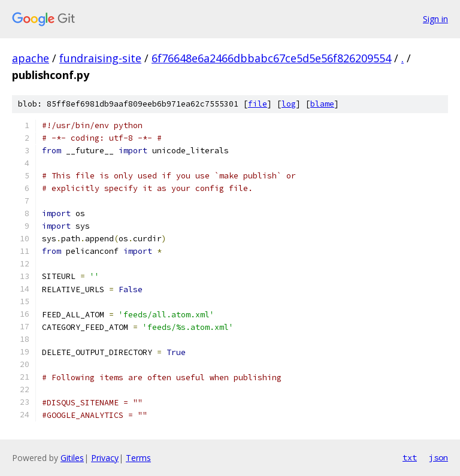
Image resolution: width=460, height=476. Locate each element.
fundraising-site (100, 58)
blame (322, 104)
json (438, 457)
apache (31, 58)
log (289, 104)
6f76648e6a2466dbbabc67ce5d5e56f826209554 (271, 58)
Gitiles (72, 458)
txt (410, 457)
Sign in (435, 19)
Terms (138, 458)
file (258, 104)
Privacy (105, 458)
